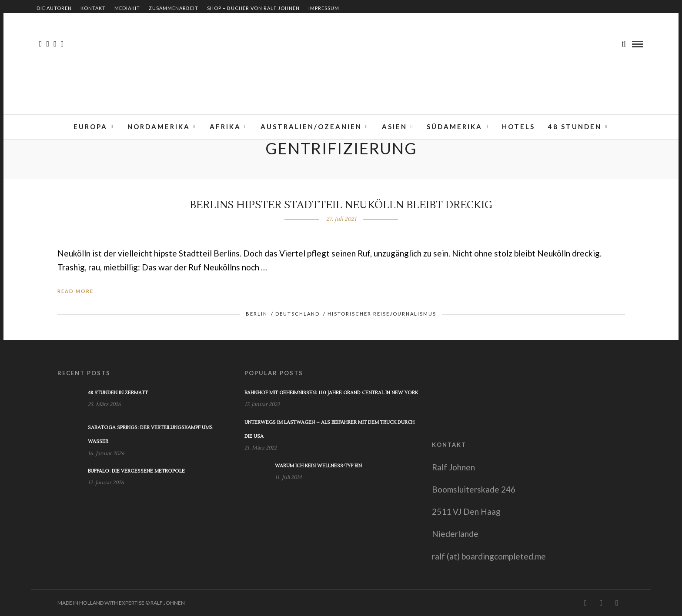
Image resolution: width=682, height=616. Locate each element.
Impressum (324, 8)
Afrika (225, 127)
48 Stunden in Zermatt (118, 393)
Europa (90, 127)
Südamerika (455, 127)
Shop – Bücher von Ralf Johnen (253, 8)
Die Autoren (54, 8)
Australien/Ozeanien (311, 127)
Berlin (257, 314)
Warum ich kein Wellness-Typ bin (318, 466)
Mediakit (127, 8)
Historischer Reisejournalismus (382, 314)
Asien (394, 127)
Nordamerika (159, 127)
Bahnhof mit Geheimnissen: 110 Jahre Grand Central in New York (331, 393)
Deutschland (298, 314)
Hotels (518, 127)
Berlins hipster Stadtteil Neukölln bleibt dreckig (341, 205)
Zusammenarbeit (174, 8)
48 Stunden (575, 127)
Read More (75, 291)
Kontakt (93, 8)
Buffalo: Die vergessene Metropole (136, 471)
